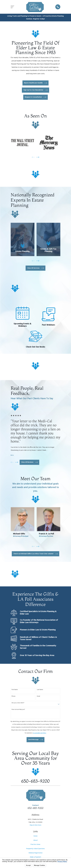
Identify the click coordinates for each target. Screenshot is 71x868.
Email (38, 696)
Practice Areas (35, 844)
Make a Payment (35, 857)
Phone (13, 696)
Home (35, 836)
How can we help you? (18, 710)
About (35, 840)
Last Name (40, 690)
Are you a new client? (18, 703)
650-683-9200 (35, 781)
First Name (15, 690)
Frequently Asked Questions (35, 849)
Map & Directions (35, 825)
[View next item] (38, 157)
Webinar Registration (35, 853)
